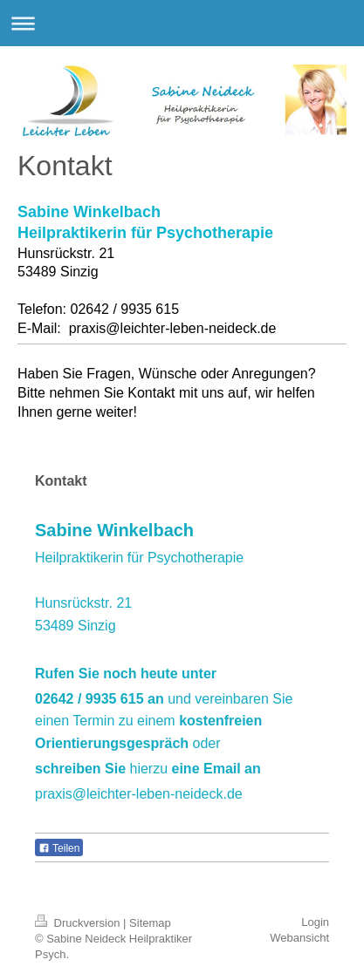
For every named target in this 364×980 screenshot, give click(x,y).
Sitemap (150, 923)
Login (315, 922)
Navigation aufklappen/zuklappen (182, 23)
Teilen (59, 848)
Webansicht (299, 938)
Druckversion (79, 923)
